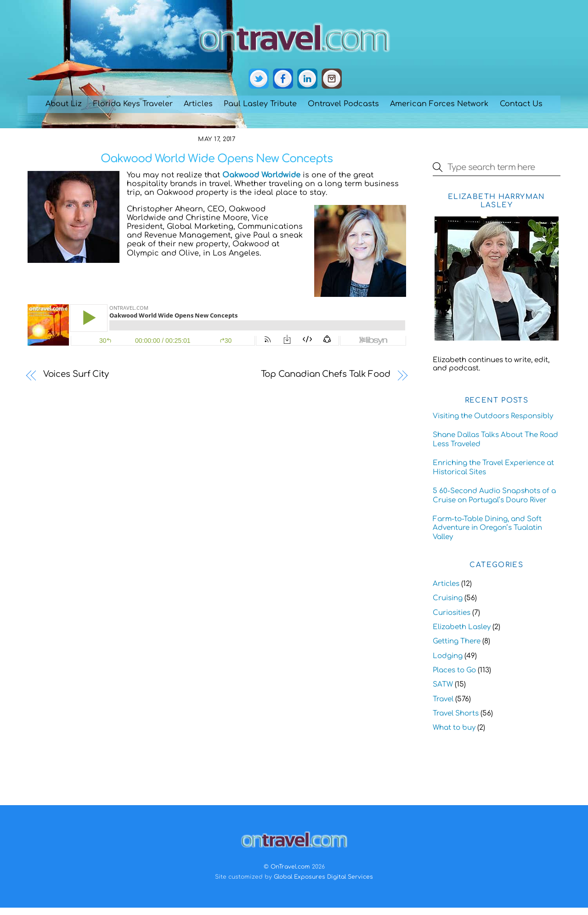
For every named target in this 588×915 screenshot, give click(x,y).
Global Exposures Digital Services (323, 877)
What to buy (454, 728)
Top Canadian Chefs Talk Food (326, 374)
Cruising (448, 598)
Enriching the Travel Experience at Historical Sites (493, 468)
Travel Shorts (456, 713)
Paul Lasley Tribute (260, 104)
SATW (443, 685)
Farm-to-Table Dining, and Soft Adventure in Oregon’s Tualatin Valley (487, 528)
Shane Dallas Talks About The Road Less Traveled (495, 440)
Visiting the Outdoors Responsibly (493, 416)
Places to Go (454, 670)
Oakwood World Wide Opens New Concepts (217, 159)
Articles (198, 104)
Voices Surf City (76, 374)
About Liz (64, 104)
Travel (443, 699)
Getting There (457, 641)
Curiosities (452, 613)
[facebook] (283, 79)
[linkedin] (307, 79)
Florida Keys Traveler (133, 104)
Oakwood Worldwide (261, 175)
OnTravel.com (290, 867)
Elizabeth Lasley (462, 627)
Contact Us (521, 104)
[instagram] (332, 79)
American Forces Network (439, 104)
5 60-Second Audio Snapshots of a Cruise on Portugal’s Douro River (494, 496)
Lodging (448, 656)
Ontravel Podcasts (343, 104)
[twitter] (259, 79)
